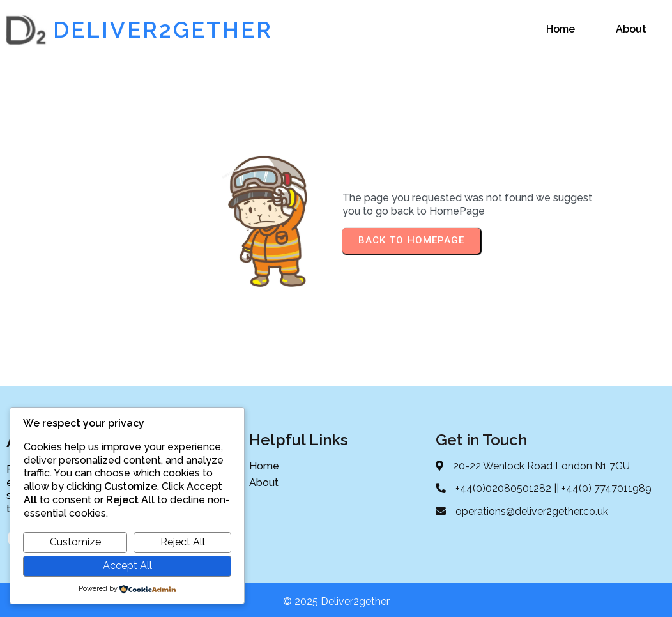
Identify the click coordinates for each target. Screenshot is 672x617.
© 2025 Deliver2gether (336, 597)
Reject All (183, 542)
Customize (75, 542)
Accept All (127, 566)
